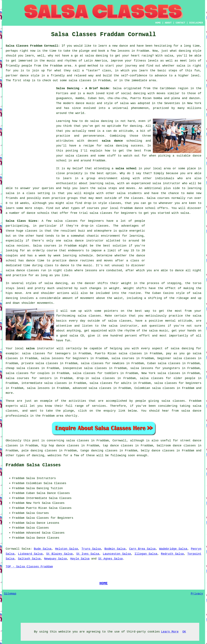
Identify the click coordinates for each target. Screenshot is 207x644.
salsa (124, 103)
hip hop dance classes (60, 446)
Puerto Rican (37, 508)
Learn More (170, 632)
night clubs (63, 270)
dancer (90, 283)
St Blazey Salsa (59, 554)
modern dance (74, 103)
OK (184, 632)
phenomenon (140, 108)
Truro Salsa (91, 549)
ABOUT (168, 23)
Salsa (117, 88)
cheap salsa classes (22, 368)
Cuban (30, 493)
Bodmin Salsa (115, 549)
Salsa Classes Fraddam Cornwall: (33, 46)
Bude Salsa (43, 549)
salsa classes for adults (111, 383)
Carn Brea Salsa (142, 549)
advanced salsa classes (92, 388)
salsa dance (112, 141)
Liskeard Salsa (30, 554)
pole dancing (32, 451)
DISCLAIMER (196, 23)
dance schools (38, 213)
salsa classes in (80, 441)
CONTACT (180, 23)
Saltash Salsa (29, 559)
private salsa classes (40, 363)
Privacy (197, 594)
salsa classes (77, 156)
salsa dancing (116, 146)
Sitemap (10, 594)
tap (105, 446)
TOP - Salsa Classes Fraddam (29, 567)
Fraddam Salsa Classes (33, 465)
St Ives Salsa (88, 554)
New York (33, 503)
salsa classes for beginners (79, 221)
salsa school (126, 168)
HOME (158, 23)
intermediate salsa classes (44, 383)
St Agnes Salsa (111, 559)
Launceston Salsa (117, 554)
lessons (91, 270)
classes (137, 198)
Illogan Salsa (146, 554)
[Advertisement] (30, 134)
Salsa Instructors (41, 478)
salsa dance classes (22, 270)
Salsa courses (45, 246)
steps (38, 208)
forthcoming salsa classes (79, 316)
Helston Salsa (66, 549)
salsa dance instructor (84, 241)
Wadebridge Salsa (173, 549)
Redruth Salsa (172, 554)
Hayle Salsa (80, 559)
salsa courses (123, 358)
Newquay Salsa (55, 559)
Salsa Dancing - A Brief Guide (82, 88)
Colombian (34, 483)
